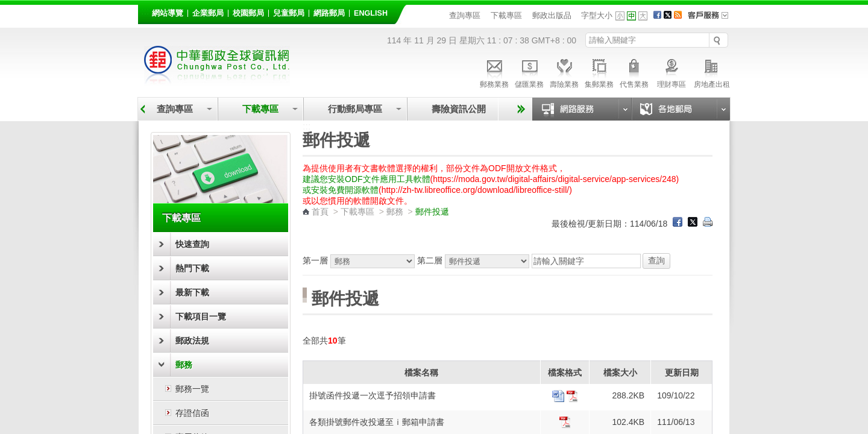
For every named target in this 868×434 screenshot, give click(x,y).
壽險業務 (564, 72)
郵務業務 (494, 72)
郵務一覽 (192, 389)
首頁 (320, 212)
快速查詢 (192, 244)
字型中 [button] (631, 16)
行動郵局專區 (355, 109)
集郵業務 (599, 72)
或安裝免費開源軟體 (341, 190)
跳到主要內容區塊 (6, 6)
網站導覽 (168, 13)
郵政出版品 (552, 15)
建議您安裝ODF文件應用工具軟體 (366, 179)
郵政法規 (192, 341)
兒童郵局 (289, 13)
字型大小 (597, 15)
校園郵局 (248, 13)
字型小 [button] (620, 16)
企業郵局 (208, 13)
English (371, 13)
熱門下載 (192, 268)
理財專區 (671, 72)
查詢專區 (465, 15)
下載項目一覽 (201, 316)
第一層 (360, 260)
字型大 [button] (643, 16)
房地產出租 (712, 72)
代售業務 (634, 72)
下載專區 (506, 15)
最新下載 (192, 292)
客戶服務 (712, 19)
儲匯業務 (529, 72)
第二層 (474, 260)
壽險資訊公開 (459, 109)
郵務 (184, 365)
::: (145, 11)
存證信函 (192, 413)
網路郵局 (329, 13)
